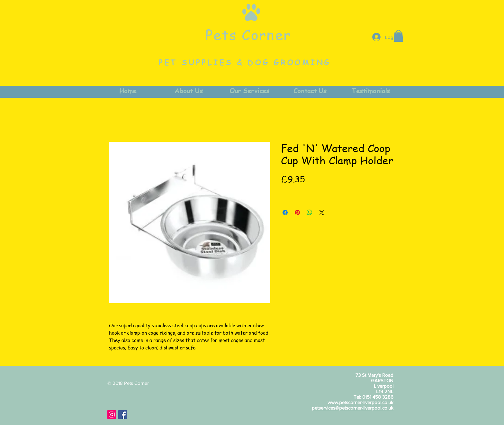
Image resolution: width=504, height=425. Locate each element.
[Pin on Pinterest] (297, 212)
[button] (398, 36)
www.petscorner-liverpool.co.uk (360, 402)
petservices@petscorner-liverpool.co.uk (353, 408)
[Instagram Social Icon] (112, 415)
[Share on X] (322, 212)
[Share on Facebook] (285, 212)
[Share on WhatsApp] (310, 212)
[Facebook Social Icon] (123, 415)
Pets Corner (248, 34)
